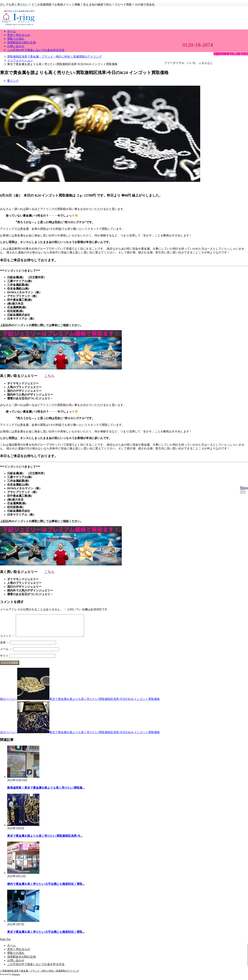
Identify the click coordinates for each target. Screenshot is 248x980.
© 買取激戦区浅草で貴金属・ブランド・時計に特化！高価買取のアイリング (40, 975)
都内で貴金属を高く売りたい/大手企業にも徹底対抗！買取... (46, 888)
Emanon (16, 978)
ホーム (11, 31)
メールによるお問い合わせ (231, 54)
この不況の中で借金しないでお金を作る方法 (36, 50)
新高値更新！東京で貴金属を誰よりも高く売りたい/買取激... (46, 792)
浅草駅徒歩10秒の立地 (21, 42)
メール (6, 653)
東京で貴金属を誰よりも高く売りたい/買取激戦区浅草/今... (45, 840)
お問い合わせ (16, 46)
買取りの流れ (16, 39)
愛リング (13, 81)
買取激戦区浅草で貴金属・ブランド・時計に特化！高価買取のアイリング (54, 57)
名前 (5, 647)
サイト (4, 660)
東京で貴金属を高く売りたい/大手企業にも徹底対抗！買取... (46, 936)
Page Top (5, 943)
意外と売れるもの (19, 35)
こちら (49, 376)
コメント (8, 640)
